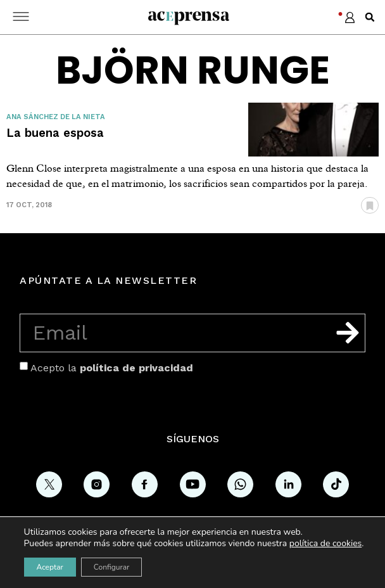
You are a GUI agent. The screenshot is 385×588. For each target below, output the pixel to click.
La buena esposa (55, 133)
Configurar (112, 567)
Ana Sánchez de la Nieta (56, 117)
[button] (370, 17)
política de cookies (326, 543)
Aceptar (50, 567)
